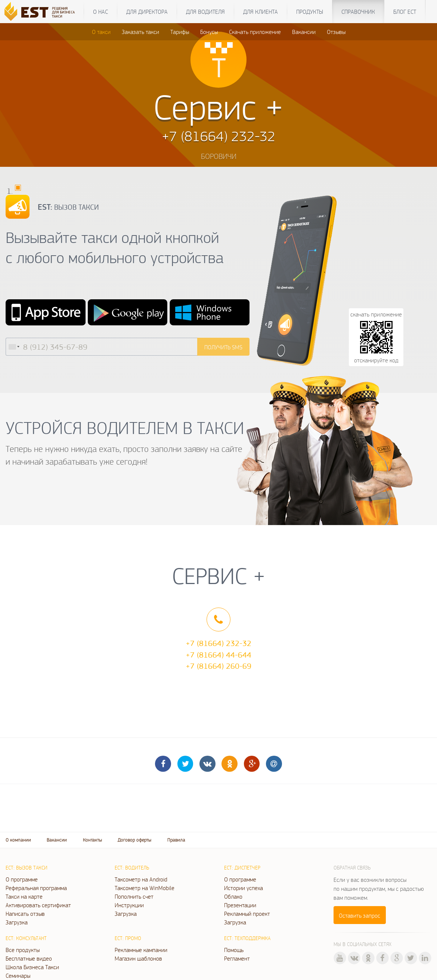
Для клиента (261, 12)
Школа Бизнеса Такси (32, 967)
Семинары (18, 976)
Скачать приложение (255, 32)
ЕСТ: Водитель (132, 868)
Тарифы (180, 32)
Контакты (92, 840)
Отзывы (336, 32)
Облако (233, 896)
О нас (100, 12)
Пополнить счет (134, 896)
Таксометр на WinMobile (145, 888)
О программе (22, 879)
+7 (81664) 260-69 (218, 666)
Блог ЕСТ (405, 12)
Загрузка (17, 922)
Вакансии (304, 32)
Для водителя (205, 12)
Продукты (310, 12)
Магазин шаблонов (138, 958)
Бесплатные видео (29, 958)
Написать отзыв (25, 914)
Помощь (234, 950)
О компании (18, 840)
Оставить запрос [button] (359, 915)
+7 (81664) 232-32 (218, 643)
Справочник (358, 12)
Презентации (240, 905)
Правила (176, 840)
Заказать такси (140, 32)
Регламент (237, 958)
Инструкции (129, 905)
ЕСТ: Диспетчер (242, 868)
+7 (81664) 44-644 (218, 655)
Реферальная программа (36, 888)
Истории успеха (244, 888)
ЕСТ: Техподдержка (247, 938)
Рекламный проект (247, 914)
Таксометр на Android (141, 879)
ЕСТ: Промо (128, 938)
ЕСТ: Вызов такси (27, 868)
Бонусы (209, 32)
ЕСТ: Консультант (26, 938)
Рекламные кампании (141, 950)
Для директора (147, 12)
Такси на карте (24, 896)
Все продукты (23, 950)
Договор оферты (134, 840)
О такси (101, 32)
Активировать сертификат (38, 905)
